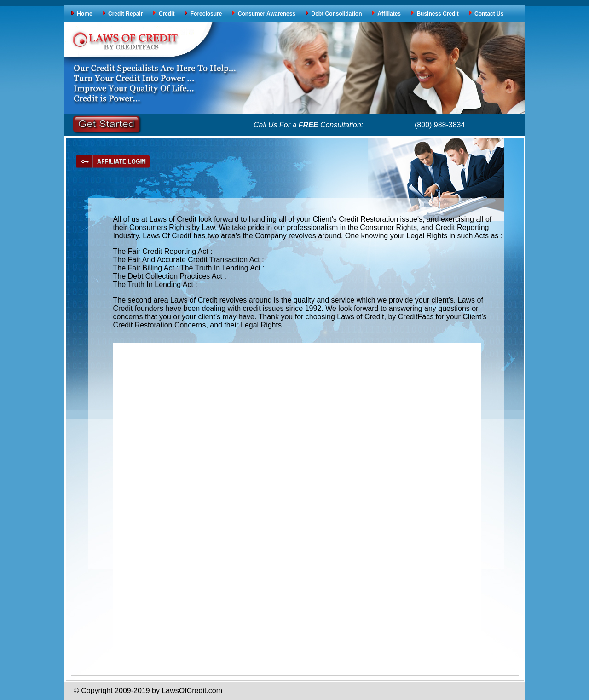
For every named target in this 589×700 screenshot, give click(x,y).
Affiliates (386, 14)
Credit (163, 14)
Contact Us (486, 14)
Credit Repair (122, 14)
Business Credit (434, 14)
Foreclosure (202, 14)
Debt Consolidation (333, 14)
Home (81, 14)
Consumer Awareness (263, 14)
